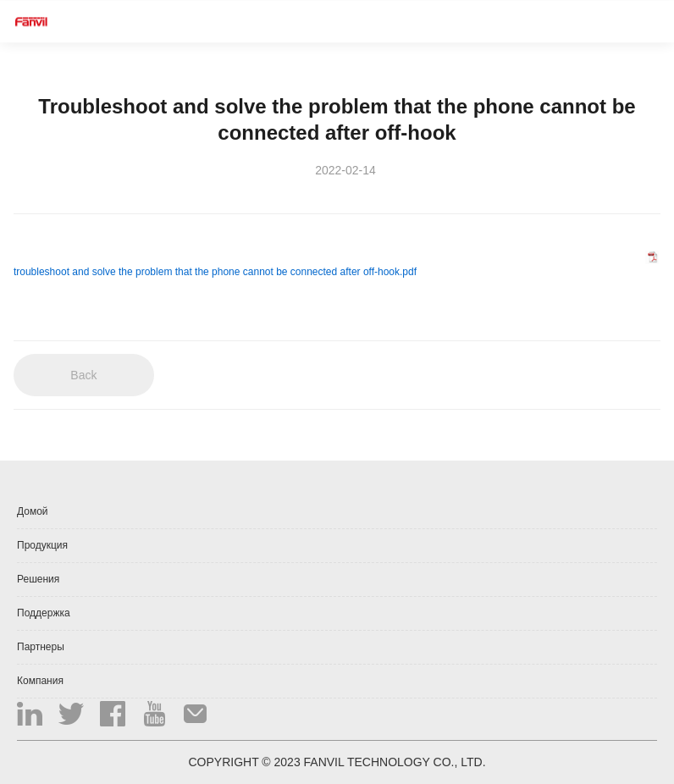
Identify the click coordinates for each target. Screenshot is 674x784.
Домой (33, 511)
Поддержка (44, 613)
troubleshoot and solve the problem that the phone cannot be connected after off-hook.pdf (215, 272)
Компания (40, 681)
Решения (38, 579)
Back (83, 375)
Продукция (42, 545)
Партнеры (41, 647)
